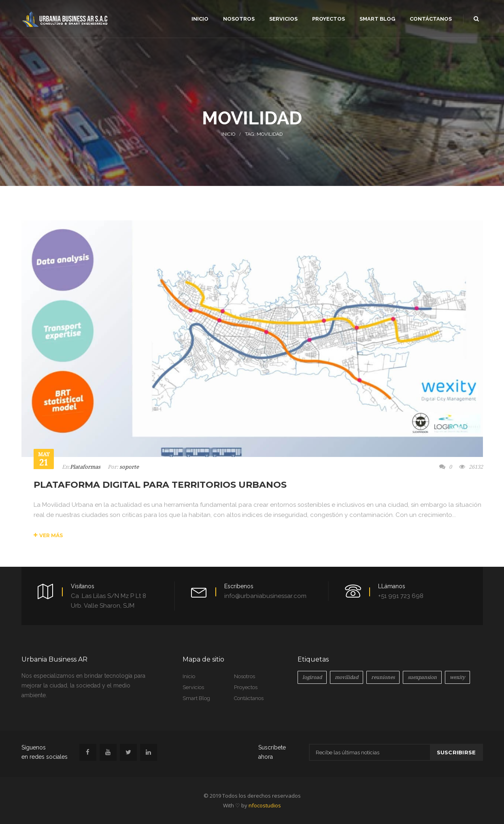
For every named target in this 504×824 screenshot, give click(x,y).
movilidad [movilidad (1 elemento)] (347, 677)
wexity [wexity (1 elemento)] (457, 677)
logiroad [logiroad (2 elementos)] (312, 677)
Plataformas (85, 467)
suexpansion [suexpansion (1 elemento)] (422, 677)
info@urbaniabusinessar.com (265, 596)
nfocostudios (265, 805)
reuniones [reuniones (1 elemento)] (383, 677)
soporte (129, 467)
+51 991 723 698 (401, 596)
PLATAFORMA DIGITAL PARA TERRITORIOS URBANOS (160, 485)
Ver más (48, 535)
